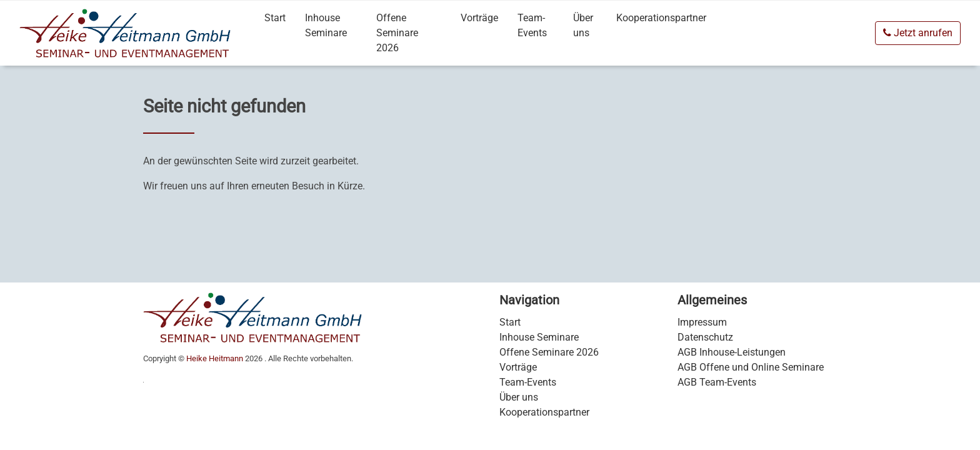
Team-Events (532, 25)
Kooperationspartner (661, 18)
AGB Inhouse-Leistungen (732, 352)
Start (275, 18)
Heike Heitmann (215, 358)
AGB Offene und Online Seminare (751, 367)
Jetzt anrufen (918, 33)
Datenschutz (705, 337)
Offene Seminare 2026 (397, 33)
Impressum (702, 322)
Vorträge (479, 18)
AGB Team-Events (717, 382)
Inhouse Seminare (326, 25)
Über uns (583, 25)
